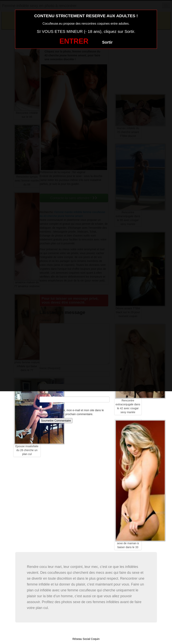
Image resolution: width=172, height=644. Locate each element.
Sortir (107, 42)
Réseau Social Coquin (86, 639)
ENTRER (74, 41)
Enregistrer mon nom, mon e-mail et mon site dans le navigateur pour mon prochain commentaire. (72, 412)
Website (44, 394)
